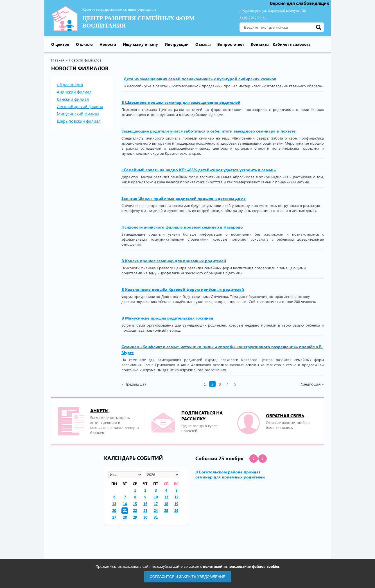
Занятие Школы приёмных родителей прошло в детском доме (184, 198)
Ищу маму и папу (140, 44)
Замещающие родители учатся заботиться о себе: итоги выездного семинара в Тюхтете (208, 131)
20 (114, 510)
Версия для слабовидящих (300, 3)
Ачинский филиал (74, 92)
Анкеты (99, 410)
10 (156, 497)
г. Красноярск (70, 85)
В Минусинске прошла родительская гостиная (167, 318)
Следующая (312, 384)
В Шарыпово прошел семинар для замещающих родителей (181, 102)
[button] (254, 459)
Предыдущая (134, 384)
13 (114, 504)
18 (166, 504)
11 (166, 497)
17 (156, 504)
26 (176, 510)
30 (145, 517)
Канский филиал (73, 99)
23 (145, 510)
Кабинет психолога (292, 44)
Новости (108, 44)
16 (145, 504)
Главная (58, 60)
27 (114, 517)
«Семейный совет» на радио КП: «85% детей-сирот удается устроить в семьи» (199, 170)
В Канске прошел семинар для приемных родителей (174, 261)
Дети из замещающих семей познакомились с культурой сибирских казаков (200, 79)
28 (125, 517)
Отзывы (203, 44)
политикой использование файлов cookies (241, 566)
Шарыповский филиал (79, 121)
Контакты (260, 44)
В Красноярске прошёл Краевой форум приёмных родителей (183, 289)
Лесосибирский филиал (80, 106)
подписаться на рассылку (202, 416)
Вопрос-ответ (231, 44)
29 (135, 517)
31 (156, 517)
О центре (60, 44)
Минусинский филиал (78, 114)
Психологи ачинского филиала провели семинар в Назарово (182, 227)
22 (135, 510)
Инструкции (177, 44)
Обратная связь (285, 415)
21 (125, 510)
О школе (84, 44)
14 (125, 504)
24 (156, 510)
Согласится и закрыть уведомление (188, 577)
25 (166, 510)
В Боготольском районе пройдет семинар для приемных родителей (230, 474)
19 (176, 504)
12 (176, 497)
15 (135, 504)
